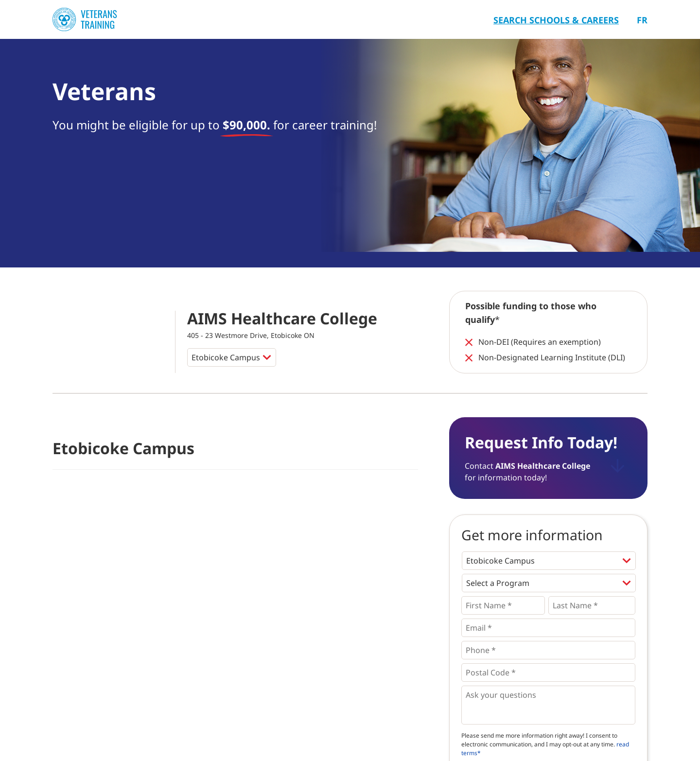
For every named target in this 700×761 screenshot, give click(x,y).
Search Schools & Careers (556, 20)
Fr (642, 20)
